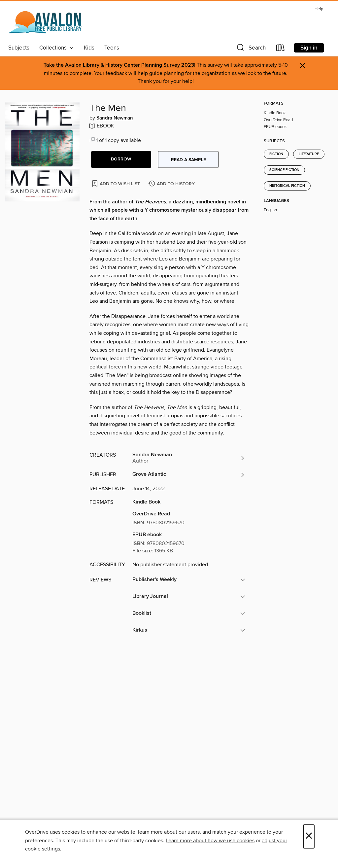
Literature (309, 154)
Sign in (309, 48)
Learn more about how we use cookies (210, 841)
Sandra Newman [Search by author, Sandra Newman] (115, 118)
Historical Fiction (287, 186)
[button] (251, 49)
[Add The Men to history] (172, 184)
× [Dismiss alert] (303, 66)
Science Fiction (284, 170)
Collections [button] (57, 48)
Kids (89, 48)
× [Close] (309, 836)
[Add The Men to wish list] (116, 183)
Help (319, 9)
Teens (112, 48)
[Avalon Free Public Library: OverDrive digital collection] (46, 23)
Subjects (19, 48)
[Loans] (281, 49)
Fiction (276, 154)
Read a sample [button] (188, 160)
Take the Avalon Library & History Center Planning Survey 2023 (119, 65)
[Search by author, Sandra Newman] (189, 458)
